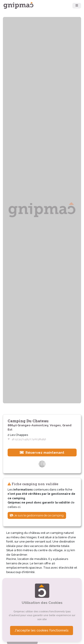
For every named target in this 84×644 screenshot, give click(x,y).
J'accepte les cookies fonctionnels (42, 630)
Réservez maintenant (42, 452)
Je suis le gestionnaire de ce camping (37, 515)
